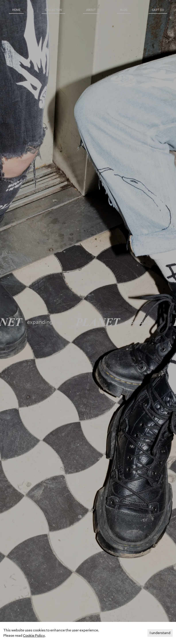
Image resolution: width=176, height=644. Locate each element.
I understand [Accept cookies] (160, 633)
